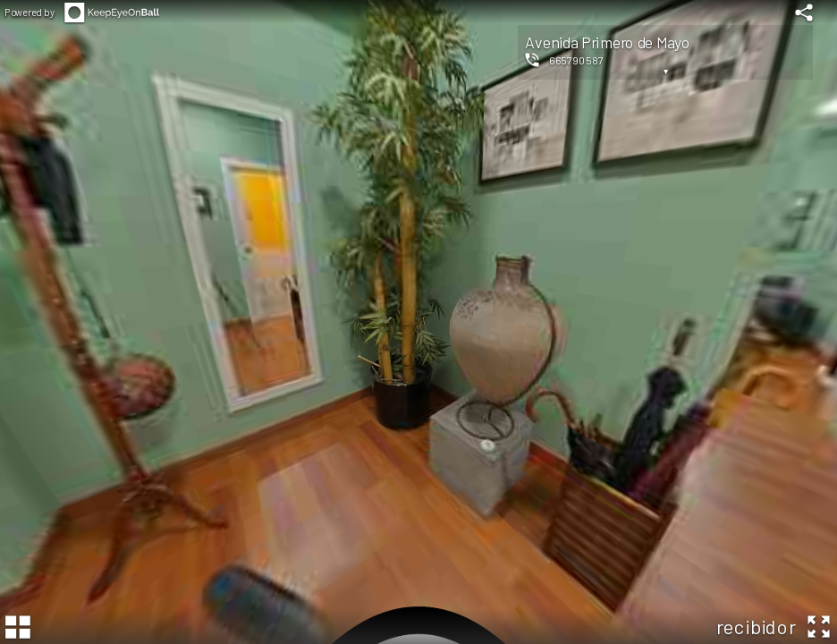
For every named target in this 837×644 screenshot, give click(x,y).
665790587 (576, 60)
